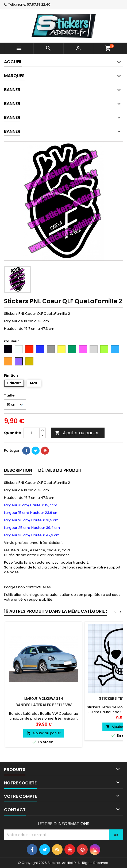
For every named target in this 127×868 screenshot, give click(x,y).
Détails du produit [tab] (60, 470)
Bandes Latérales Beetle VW (44, 705)
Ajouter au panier (77, 433)
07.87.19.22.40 (39, 4)
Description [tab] (18, 470)
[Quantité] (32, 433)
